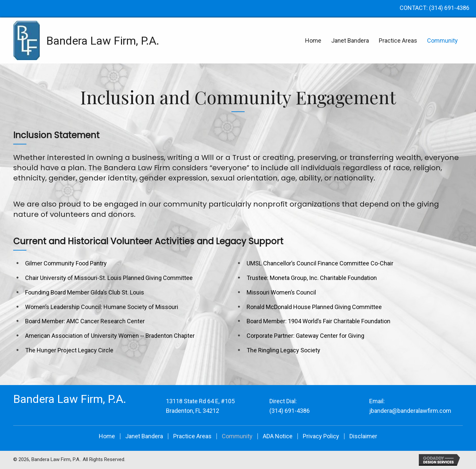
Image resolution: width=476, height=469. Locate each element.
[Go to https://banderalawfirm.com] (68, 40)
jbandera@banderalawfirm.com (410, 411)
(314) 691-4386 (449, 8)
